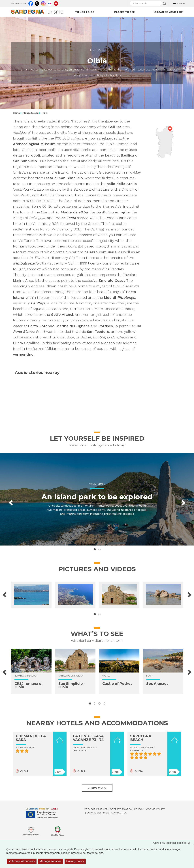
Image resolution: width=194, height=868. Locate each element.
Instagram (43, 3)
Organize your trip (169, 12)
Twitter (37, 3)
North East (97, 50)
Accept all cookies (22, 861)
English (178, 4)
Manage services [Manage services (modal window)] (51, 861)
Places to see (124, 12)
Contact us (119, 813)
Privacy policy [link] (75, 861)
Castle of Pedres (117, 684)
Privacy (139, 809)
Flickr (50, 3)
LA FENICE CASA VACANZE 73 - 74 (88, 738)
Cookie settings (98, 813)
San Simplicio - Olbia (72, 685)
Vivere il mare (97, 484)
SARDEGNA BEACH (141, 738)
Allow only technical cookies (173, 843)
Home (16, 113)
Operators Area (121, 809)
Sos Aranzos (157, 684)
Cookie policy (155, 809)
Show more (97, 788)
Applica (165, 4)
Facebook (31, 3)
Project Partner (96, 809)
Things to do (85, 12)
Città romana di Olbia (28, 685)
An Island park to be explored (97, 497)
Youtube (56, 3)
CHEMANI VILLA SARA (31, 738)
